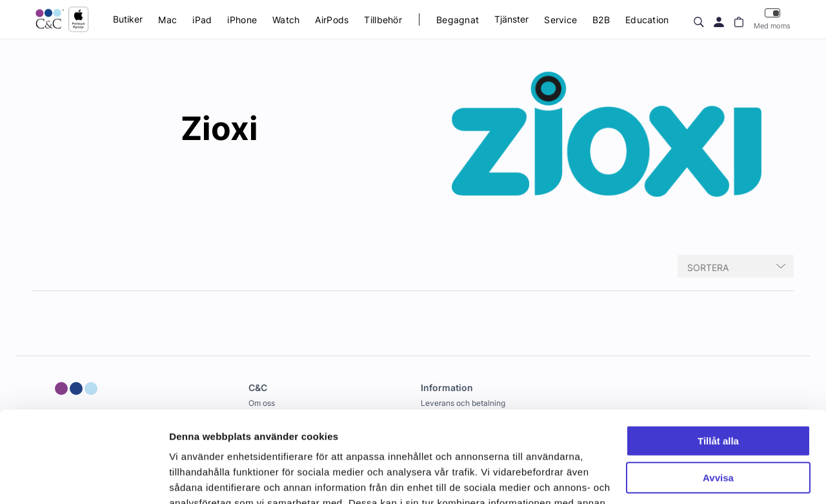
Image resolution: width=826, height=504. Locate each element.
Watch (286, 20)
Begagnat (458, 20)
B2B (601, 20)
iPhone (242, 20)
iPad (202, 20)
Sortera (708, 267)
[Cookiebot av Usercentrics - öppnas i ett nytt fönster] (84, 479)
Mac (167, 20)
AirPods (332, 20)
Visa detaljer (198, 479)
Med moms (772, 19)
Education (647, 20)
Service (560, 20)
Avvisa (718, 386)
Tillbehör (383, 20)
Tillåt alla (718, 350)
